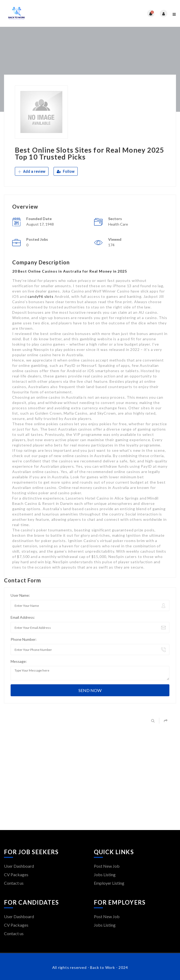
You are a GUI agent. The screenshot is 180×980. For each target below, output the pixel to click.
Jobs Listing (105, 874)
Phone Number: (24, 639)
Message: (19, 661)
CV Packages (16, 874)
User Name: (20, 595)
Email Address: (23, 617)
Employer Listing (109, 883)
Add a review (32, 171)
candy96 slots (40, 296)
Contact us (14, 883)
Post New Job (107, 866)
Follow (66, 171)
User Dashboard (19, 866)
